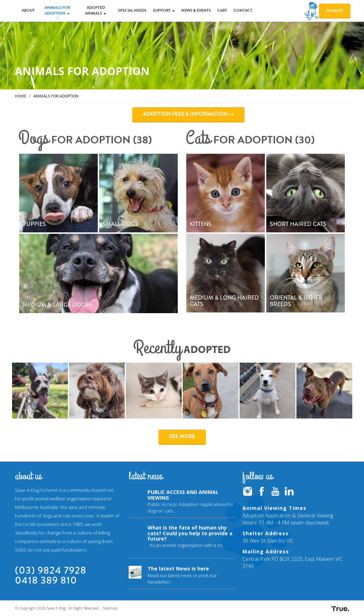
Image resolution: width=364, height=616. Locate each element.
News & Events (196, 10)
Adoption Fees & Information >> (188, 114)
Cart (222, 10)
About (28, 10)
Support (164, 10)
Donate (335, 11)
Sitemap (110, 608)
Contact (243, 10)
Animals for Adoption (57, 10)
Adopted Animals (96, 10)
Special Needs (132, 10)
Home (21, 96)
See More (182, 436)
